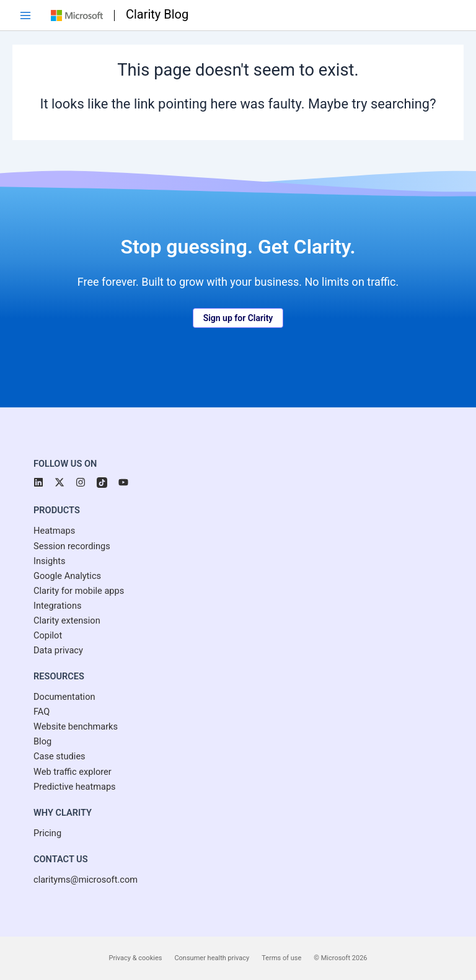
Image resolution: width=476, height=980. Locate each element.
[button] (238, 318)
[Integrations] (58, 606)
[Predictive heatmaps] (75, 787)
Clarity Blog (157, 14)
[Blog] (42, 741)
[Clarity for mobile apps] (79, 591)
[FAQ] (42, 712)
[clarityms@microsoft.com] (86, 880)
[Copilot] (48, 635)
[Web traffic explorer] (73, 772)
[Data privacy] (58, 650)
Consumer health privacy (212, 958)
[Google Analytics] (67, 576)
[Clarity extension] (67, 620)
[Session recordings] (72, 546)
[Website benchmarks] (76, 726)
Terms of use (281, 958)
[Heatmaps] (54, 531)
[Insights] (50, 561)
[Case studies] (59, 756)
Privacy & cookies (136, 958)
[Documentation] (64, 697)
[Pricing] (47, 833)
